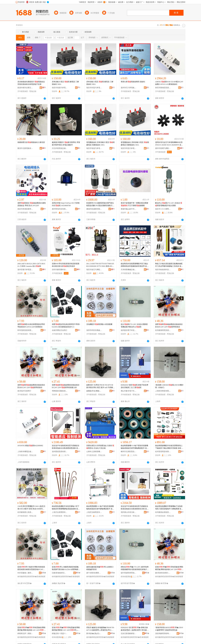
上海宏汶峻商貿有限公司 (94, 512)
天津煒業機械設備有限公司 (129, 270)
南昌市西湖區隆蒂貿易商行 (25, 209)
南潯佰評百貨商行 (24, 391)
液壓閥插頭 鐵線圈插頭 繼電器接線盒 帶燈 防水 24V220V (32, 204)
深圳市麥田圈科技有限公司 (60, 270)
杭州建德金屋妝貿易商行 (163, 512)
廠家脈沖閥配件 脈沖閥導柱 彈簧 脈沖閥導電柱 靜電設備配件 (66, 144)
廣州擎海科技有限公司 (60, 209)
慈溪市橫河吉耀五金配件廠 (25, 88)
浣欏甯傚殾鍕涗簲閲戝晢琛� (60, 573)
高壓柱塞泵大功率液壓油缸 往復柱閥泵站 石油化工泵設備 (100, 447)
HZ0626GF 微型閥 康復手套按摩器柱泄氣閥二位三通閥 (134, 386)
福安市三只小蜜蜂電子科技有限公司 (163, 209)
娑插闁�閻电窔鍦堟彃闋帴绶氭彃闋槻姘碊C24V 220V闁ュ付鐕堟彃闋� (169, 568)
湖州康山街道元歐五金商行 (129, 512)
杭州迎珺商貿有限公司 (163, 452)
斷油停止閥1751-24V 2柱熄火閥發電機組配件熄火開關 (169, 204)
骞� (44, 573)
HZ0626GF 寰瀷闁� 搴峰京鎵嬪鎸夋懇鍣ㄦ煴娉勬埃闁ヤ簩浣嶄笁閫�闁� (135, 629)
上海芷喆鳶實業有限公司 (60, 512)
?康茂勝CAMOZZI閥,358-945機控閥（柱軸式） (169, 386)
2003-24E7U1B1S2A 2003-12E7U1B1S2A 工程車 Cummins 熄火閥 (31, 265)
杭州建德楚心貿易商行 (25, 512)
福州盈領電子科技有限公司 (129, 330)
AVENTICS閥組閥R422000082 (30, 446)
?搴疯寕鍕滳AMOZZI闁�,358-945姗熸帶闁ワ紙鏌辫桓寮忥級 (169, 629)
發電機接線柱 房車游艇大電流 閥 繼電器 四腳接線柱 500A (100, 144)
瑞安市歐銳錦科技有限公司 (163, 270)
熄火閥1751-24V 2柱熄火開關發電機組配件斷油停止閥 (134, 326)
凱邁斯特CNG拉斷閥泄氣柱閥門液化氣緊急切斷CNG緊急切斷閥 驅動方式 (100, 204)
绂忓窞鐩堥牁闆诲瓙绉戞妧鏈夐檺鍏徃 (129, 573)
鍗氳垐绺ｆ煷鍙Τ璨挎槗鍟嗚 (60, 633)
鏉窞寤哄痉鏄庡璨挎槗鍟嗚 (163, 573)
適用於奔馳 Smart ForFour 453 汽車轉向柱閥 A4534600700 (66, 204)
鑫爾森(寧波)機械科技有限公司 (94, 391)
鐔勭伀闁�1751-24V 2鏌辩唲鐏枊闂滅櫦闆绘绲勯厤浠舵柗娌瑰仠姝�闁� (135, 568)
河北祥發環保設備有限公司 (60, 148)
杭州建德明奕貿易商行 (163, 330)
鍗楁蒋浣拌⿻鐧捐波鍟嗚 (25, 633)
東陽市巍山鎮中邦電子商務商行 (129, 209)
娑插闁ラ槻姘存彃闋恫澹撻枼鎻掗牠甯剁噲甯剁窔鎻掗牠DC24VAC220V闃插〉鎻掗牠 (31, 568)
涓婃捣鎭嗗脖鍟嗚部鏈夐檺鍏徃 (163, 633)
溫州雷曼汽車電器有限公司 (25, 270)
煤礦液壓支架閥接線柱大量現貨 (31, 142)
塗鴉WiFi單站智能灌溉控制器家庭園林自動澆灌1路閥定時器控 (66, 265)
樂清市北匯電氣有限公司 (25, 148)
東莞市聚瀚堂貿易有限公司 (163, 88)
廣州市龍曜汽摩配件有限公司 (163, 148)
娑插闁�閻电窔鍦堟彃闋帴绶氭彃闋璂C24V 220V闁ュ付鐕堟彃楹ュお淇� (66, 629)
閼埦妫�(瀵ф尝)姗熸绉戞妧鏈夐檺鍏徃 (94, 633)
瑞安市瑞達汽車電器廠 (60, 88)
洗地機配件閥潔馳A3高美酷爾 (99, 324)
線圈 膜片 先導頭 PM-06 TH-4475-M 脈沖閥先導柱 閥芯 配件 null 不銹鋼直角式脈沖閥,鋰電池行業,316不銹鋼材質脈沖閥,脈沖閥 (100, 386)
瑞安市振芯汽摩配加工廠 (94, 270)
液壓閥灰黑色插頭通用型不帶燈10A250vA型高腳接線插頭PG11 (66, 326)
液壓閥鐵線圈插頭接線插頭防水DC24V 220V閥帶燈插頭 (169, 326)
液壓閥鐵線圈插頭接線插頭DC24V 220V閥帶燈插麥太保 (66, 386)
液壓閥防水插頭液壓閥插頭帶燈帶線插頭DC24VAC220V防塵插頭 (31, 326)
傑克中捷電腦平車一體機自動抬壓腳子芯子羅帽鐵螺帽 (134, 204)
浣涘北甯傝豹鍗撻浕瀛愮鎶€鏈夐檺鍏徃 (129, 633)
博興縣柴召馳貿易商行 (60, 391)
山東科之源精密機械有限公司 (94, 452)
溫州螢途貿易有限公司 (60, 452)
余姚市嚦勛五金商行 (60, 330)
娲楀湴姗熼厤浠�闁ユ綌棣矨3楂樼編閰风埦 (100, 568)
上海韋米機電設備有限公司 (25, 452)
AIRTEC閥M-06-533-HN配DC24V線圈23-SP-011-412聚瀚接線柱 (169, 83)
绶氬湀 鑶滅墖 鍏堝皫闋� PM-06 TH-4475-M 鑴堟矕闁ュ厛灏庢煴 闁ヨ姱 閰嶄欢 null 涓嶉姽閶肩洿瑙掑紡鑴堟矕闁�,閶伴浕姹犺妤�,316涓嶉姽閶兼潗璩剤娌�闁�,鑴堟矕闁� (100, 629)
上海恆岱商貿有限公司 (163, 391)
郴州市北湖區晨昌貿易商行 (129, 452)
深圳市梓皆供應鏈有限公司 (94, 330)
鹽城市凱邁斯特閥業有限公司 (94, 209)
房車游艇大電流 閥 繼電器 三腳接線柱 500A (65, 83)
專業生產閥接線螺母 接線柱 (133, 82)
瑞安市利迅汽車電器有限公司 (94, 88)
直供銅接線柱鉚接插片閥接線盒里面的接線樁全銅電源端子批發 (31, 83)
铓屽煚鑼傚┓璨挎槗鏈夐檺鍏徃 (25, 573)
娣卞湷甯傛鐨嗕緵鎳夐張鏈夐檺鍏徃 (94, 573)
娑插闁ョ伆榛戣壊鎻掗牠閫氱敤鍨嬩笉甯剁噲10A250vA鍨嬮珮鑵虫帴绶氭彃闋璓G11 (66, 568)
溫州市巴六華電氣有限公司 (129, 88)
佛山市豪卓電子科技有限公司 (129, 391)
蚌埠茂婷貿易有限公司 (25, 330)
